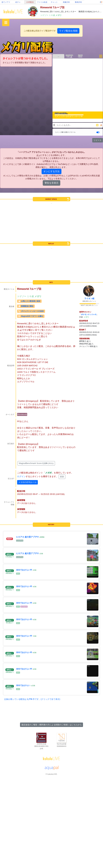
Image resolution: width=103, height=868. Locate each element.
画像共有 (66, 2)
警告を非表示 (51, 183)
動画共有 (78, 2)
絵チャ (18, 2)
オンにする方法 (51, 171)
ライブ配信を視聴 (68, 31)
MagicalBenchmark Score (36, 463)
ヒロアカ (20, 541)
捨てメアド (6, 2)
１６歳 (52, 15)
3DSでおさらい (23, 685)
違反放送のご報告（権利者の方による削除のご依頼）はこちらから (51, 725)
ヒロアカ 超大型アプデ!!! (27, 537)
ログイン (21, 476)
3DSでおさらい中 (24, 570)
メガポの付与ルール (27, 482)
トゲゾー (45, 15)
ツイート (98, 140)
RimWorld (22, 414)
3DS (18, 574)
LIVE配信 (30, 2)
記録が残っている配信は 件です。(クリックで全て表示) (32, 699)
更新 (62, 477)
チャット (54, 2)
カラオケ (24, 607)
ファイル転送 (42, 2)
